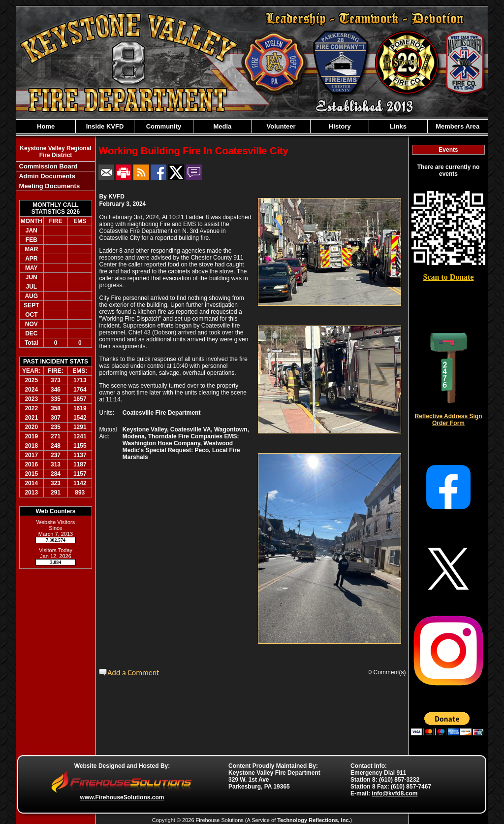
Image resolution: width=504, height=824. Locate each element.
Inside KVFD (105, 126)
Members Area (457, 126)
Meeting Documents (48, 186)
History (340, 126)
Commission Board (47, 166)
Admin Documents (46, 176)
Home (46, 126)
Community (164, 126)
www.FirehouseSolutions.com (122, 797)
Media (223, 126)
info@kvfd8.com (394, 793)
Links (398, 126)
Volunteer (281, 126)
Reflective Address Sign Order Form (449, 420)
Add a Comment (133, 673)
